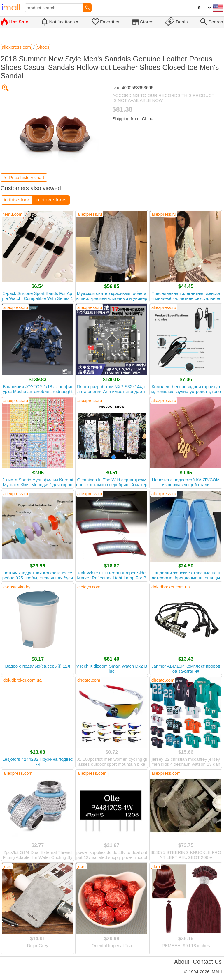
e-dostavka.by (17, 587)
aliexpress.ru (90, 214)
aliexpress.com (18, 773)
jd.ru (7, 866)
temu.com (13, 214)
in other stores (51, 200)
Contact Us (207, 962)
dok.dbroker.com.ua (171, 587)
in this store (16, 200)
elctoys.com (89, 587)
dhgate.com (89, 680)
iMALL (217, 972)
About (182, 962)
